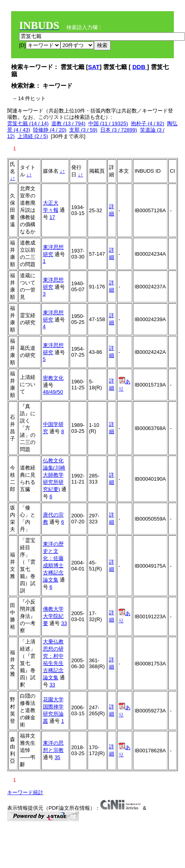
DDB (140, 67)
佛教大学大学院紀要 (53, 616)
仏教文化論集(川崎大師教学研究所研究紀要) (54, 475)
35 (57, 757)
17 (52, 217)
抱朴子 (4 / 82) (148, 123)
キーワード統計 (25, 792)
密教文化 (53, 378)
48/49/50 (53, 392)
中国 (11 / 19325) (108, 123)
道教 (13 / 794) (68, 123)
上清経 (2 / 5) (33, 136)
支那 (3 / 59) (83, 130)
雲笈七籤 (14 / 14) (28, 123)
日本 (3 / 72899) (119, 130)
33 (64, 623)
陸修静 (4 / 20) (50, 130)
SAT (94, 67)
